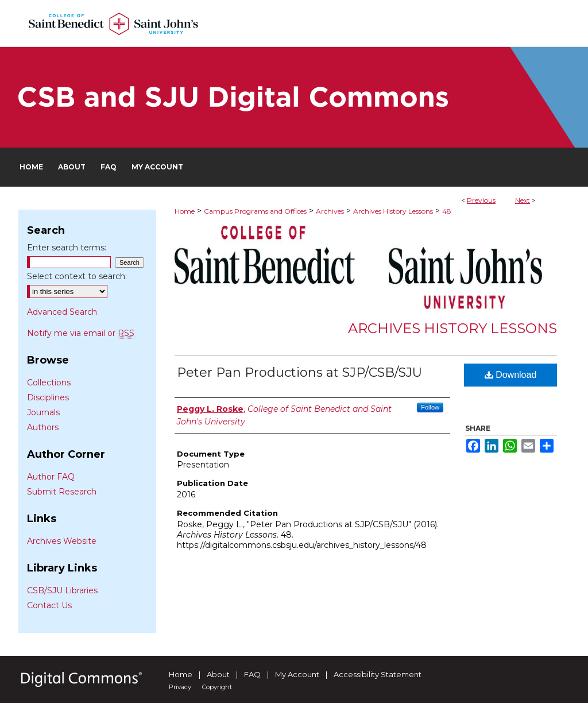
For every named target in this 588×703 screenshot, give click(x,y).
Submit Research (62, 492)
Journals (43, 412)
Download (511, 375)
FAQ (252, 674)
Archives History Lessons (393, 211)
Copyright (217, 687)
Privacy (180, 687)
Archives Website (62, 541)
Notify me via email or (81, 333)
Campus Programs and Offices (255, 211)
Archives (330, 211)
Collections (49, 383)
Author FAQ (51, 477)
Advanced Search (62, 312)
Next (523, 200)
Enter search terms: (67, 248)
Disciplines (48, 397)
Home (185, 211)
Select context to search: (77, 276)
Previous (481, 200)
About (218, 674)
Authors (43, 427)
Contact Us (49, 605)
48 (447, 211)
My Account (297, 674)
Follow (430, 407)
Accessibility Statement (378, 674)
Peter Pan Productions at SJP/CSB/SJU (299, 372)
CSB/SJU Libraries (62, 590)
